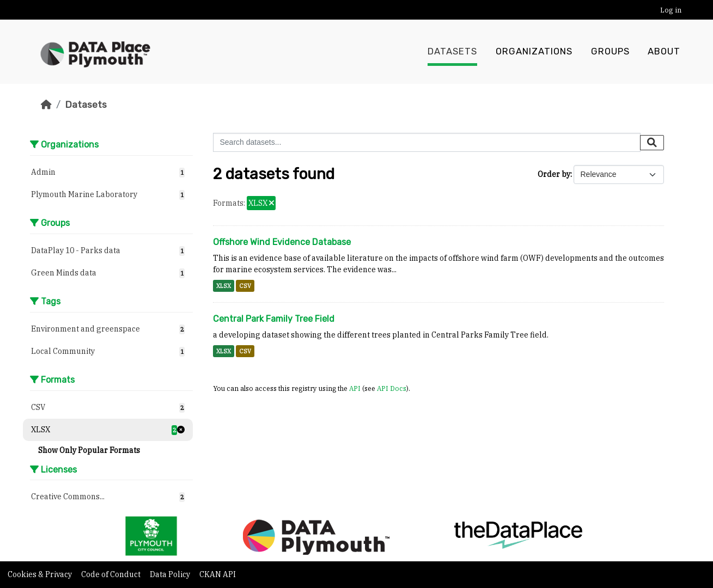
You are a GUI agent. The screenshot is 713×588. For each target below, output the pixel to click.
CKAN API (218, 574)
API (355, 388)
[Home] (46, 105)
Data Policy (171, 574)
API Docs (392, 388)
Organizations (534, 52)
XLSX (224, 286)
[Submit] (652, 143)
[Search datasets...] (427, 142)
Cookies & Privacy (41, 574)
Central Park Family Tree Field (274, 319)
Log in (671, 10)
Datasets (452, 52)
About (664, 52)
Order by (554, 174)
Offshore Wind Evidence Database (282, 242)
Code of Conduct (112, 574)
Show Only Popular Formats (89, 450)
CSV (245, 286)
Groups (610, 52)
